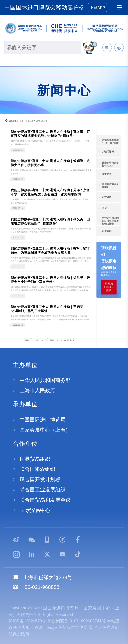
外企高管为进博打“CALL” (110, 164)
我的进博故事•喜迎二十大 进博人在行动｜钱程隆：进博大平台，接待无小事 (50, 163)
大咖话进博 (108, 152)
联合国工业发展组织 (43, 490)
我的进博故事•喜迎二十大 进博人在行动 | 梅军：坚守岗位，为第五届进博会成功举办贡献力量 (50, 250)
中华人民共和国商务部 (45, 380)
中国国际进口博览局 (43, 420)
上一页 (35, 340)
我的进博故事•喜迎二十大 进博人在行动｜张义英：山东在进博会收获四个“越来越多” (50, 221)
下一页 (44, 340)
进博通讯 (107, 231)
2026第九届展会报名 (109, 287)
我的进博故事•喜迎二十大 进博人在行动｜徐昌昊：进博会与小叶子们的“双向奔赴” (50, 280)
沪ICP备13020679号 (27, 621)
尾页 (52, 340)
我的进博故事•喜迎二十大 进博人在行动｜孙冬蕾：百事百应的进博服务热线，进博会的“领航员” (50, 134)
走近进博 (107, 197)
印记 (104, 208)
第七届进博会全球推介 (110, 186)
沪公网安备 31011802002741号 (77, 621)
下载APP (97, 8)
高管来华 (107, 174)
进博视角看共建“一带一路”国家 (110, 142)
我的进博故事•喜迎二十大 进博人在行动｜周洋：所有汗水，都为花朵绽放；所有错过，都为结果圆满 (50, 192)
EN (107, 48)
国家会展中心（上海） (45, 430)
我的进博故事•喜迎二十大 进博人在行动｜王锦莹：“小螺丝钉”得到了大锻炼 (49, 309)
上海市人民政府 (37, 390)
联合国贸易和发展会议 (45, 500)
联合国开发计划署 (40, 479)
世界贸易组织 (35, 459)
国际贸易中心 (35, 510)
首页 (21, 121)
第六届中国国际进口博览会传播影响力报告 (110, 221)
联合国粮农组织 (37, 469)
